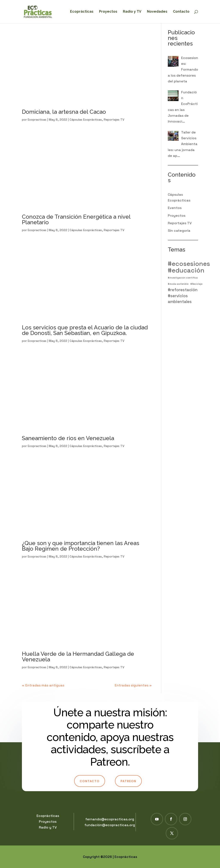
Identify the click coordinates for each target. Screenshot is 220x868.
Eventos (175, 208)
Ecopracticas (37, 120)
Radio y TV (132, 12)
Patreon (128, 781)
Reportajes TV (114, 120)
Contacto (181, 12)
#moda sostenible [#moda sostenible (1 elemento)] (178, 284)
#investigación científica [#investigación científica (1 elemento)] (183, 278)
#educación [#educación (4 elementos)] (186, 270)
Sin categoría (179, 231)
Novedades (157, 12)
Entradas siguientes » (133, 685)
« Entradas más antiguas (43, 685)
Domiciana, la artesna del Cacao (64, 112)
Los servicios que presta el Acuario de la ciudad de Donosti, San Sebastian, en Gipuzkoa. (85, 330)
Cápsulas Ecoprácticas (86, 120)
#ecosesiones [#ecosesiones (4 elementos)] (189, 264)
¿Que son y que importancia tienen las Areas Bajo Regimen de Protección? (81, 546)
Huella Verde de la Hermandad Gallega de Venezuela (78, 657)
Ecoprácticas (82, 12)
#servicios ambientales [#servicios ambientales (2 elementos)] (180, 299)
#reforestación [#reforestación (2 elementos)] (183, 290)
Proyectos (108, 12)
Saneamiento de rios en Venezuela (68, 438)
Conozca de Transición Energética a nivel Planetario (76, 220)
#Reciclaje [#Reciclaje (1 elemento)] (196, 284)
